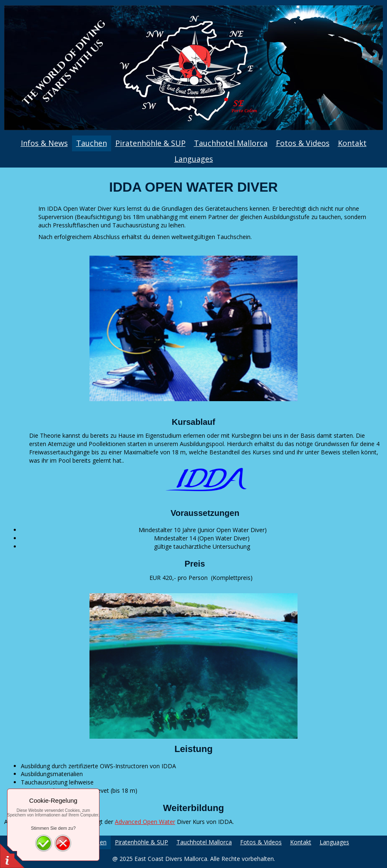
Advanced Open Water (145, 822)
